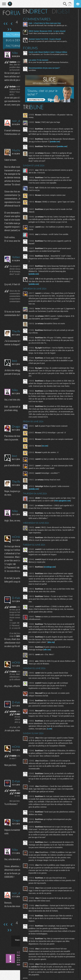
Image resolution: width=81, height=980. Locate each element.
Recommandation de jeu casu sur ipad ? (45, 68)
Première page (6, 24)
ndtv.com (48, 657)
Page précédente (12, 24)
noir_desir (18, 121)
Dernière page (9, 29)
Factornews (15, 35)
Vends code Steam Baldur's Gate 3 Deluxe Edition (49, 52)
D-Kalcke (18, 598)
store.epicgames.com (38, 506)
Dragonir (18, 426)
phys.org (52, 650)
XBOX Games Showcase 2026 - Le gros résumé (48, 31)
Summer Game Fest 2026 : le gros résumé (46, 39)
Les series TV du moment (40, 60)
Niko (15, 53)
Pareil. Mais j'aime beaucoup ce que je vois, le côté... (48, 33)
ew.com (46, 448)
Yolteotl (17, 257)
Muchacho (19, 150)
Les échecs (33, 70)
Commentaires (38, 19)
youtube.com (63, 141)
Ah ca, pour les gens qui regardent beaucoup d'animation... (50, 62)
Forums (32, 48)
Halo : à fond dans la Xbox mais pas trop (46, 23)
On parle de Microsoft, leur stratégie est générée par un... (49, 25)
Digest (62, 11)
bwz (14, 361)
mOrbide (18, 537)
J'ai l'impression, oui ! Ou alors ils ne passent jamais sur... (50, 54)
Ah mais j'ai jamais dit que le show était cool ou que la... (49, 41)
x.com (51, 739)
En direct (36, 11)
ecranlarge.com (51, 572)
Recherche (65, 4)
